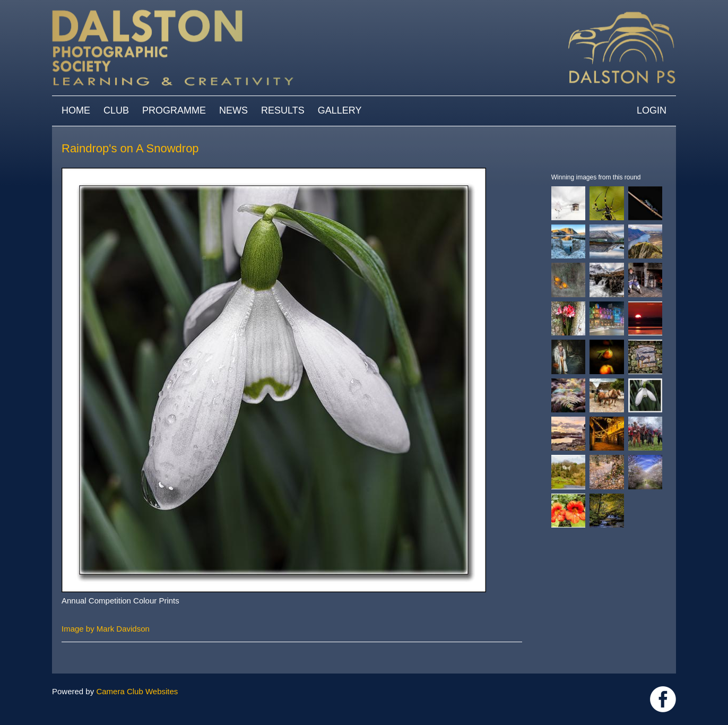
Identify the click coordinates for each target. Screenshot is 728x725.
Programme (174, 110)
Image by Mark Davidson (106, 629)
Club (116, 110)
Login (652, 110)
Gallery (340, 110)
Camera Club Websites (137, 691)
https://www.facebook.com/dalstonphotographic (663, 699)
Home (76, 110)
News (233, 110)
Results (283, 110)
